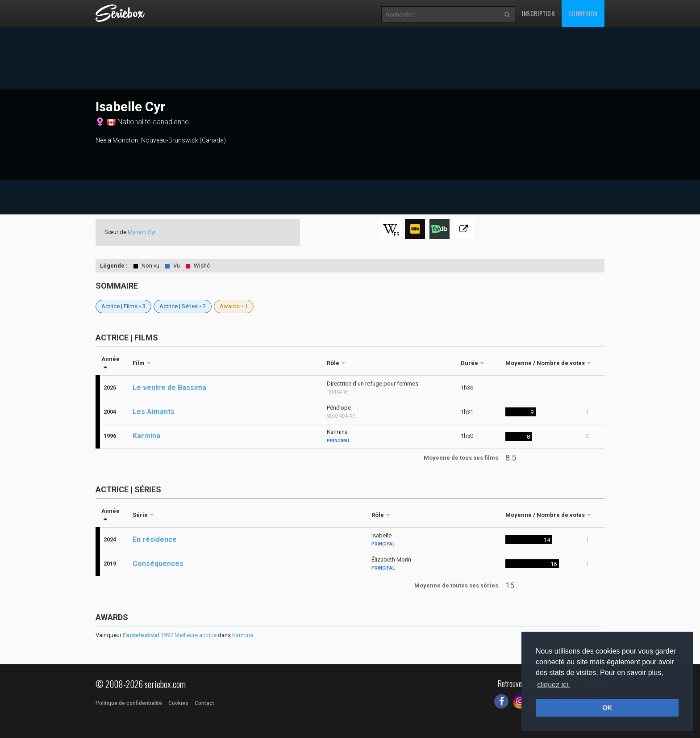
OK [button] (607, 708)
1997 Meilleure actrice (170, 635)
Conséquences (158, 564)
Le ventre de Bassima (169, 388)
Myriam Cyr (142, 232)
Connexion (583, 13)
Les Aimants (154, 412)
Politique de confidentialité (129, 703)
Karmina (146, 436)
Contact (204, 703)
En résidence (155, 539)
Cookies (178, 703)
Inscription (538, 13)
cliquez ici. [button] (554, 685)
